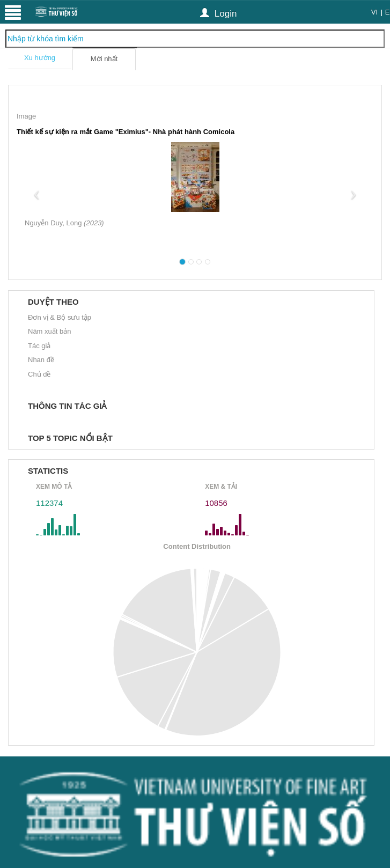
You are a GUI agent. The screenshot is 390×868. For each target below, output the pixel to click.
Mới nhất (104, 59)
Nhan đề (41, 360)
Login (218, 13)
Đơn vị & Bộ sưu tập (60, 317)
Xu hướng (40, 58)
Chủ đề (39, 374)
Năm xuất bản (49, 331)
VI (374, 12)
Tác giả (39, 346)
